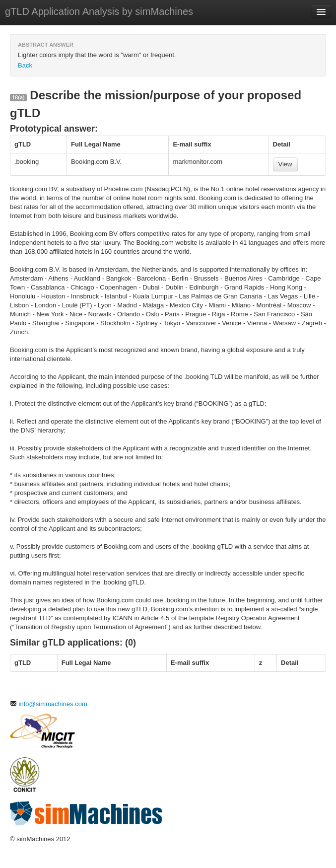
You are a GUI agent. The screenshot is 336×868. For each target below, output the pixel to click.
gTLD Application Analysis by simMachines (99, 11)
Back (25, 65)
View (285, 164)
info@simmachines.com (49, 704)
